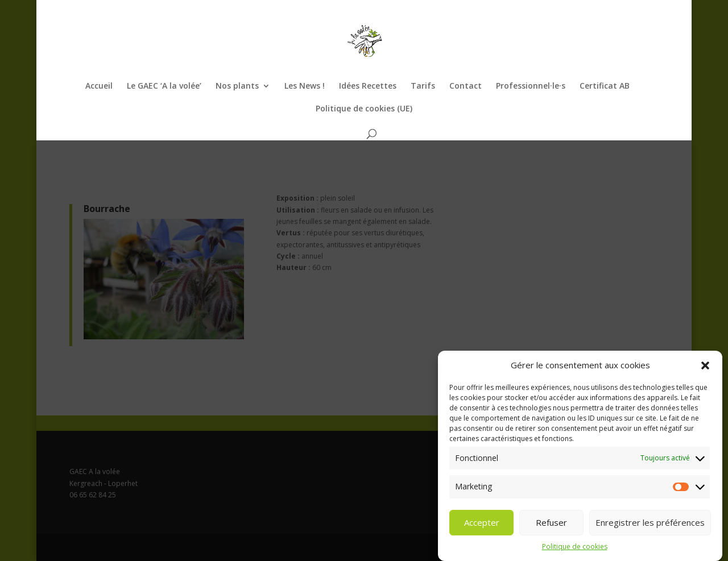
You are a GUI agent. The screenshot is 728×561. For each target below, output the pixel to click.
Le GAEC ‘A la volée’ (164, 86)
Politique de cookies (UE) (364, 109)
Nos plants (237, 86)
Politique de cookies (575, 548)
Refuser (551, 524)
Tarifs (423, 86)
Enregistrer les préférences (650, 524)
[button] (705, 367)
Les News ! (305, 86)
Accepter (482, 524)
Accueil (99, 86)
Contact (466, 86)
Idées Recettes (368, 86)
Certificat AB (605, 86)
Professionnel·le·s (531, 86)
